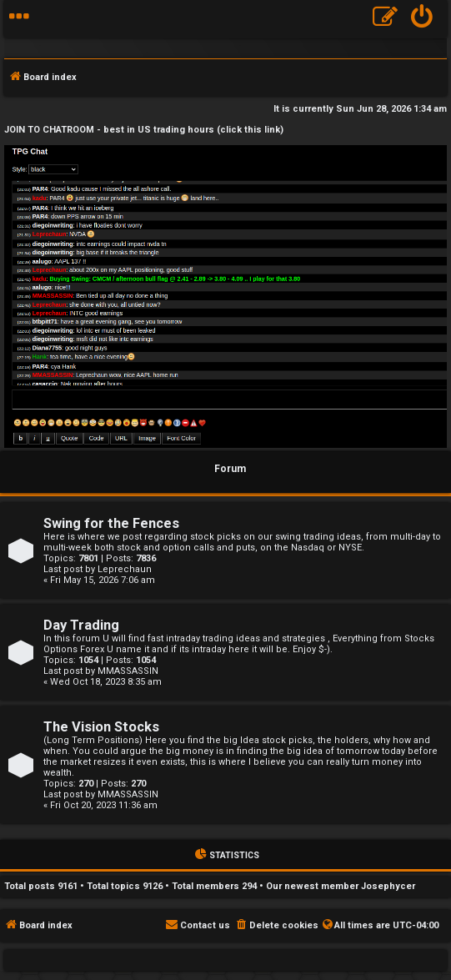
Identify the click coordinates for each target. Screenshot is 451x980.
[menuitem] (422, 19)
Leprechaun (125, 569)
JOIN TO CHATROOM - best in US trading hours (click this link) (144, 130)
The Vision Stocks (101, 727)
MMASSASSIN (128, 671)
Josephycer (388, 886)
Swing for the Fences (111, 523)
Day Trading (81, 625)
